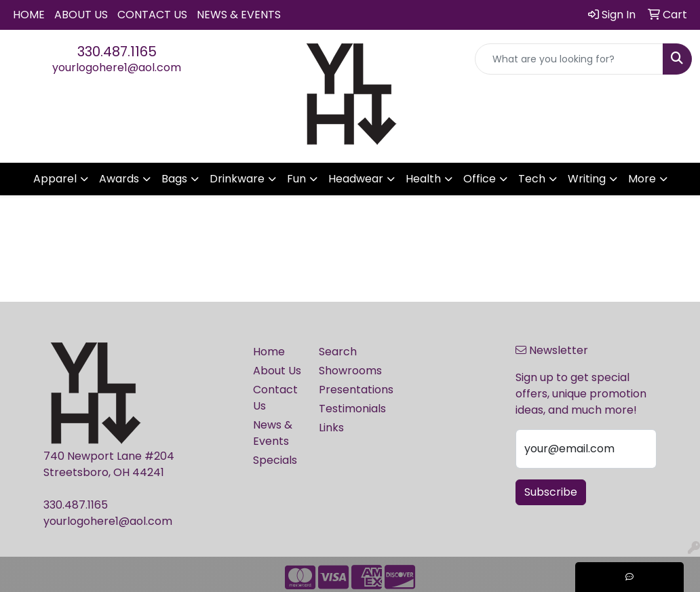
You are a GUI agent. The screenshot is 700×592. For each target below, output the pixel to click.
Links (331, 428)
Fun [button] (296, 179)
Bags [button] (174, 179)
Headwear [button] (356, 179)
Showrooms (344, 371)
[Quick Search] (569, 59)
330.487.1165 (117, 52)
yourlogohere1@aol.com (117, 67)
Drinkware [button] (237, 179)
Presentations (344, 390)
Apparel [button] (55, 179)
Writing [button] (587, 179)
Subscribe (551, 492)
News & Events (239, 15)
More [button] (642, 179)
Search (338, 352)
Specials (275, 460)
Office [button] (480, 179)
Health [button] (423, 179)
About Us (81, 15)
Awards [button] (119, 179)
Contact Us (152, 15)
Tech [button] (532, 179)
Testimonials (344, 409)
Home (29, 15)
